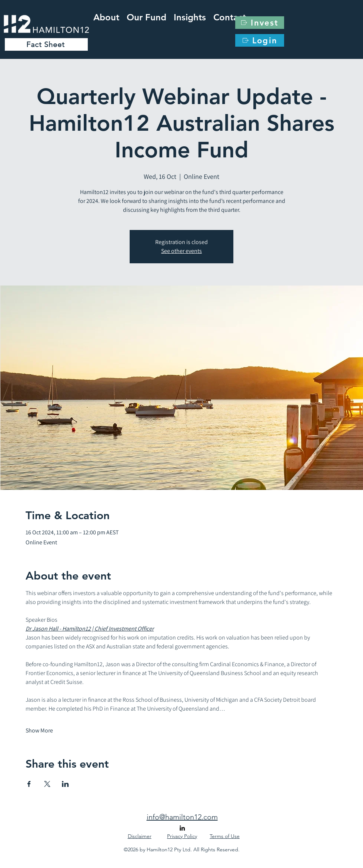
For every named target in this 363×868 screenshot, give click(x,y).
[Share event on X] (47, 784)
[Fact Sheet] (46, 44)
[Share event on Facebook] (29, 784)
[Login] (260, 40)
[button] (190, 16)
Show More (39, 730)
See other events (181, 251)
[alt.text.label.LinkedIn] (182, 828)
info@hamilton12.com (182, 817)
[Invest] (260, 23)
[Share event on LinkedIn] (65, 784)
